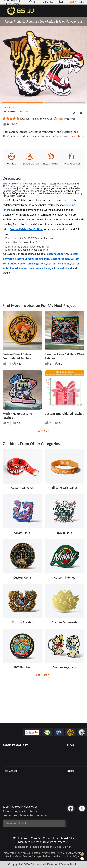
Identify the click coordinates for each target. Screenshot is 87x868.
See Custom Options (65, 150)
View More (77, 136)
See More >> (43, 438)
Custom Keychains (39, 276)
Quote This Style (22, 150)
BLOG (70, 745)
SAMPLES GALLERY (15, 745)
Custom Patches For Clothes (26, 237)
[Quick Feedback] (82, 859)
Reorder (80, 2)
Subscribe (56, 823)
